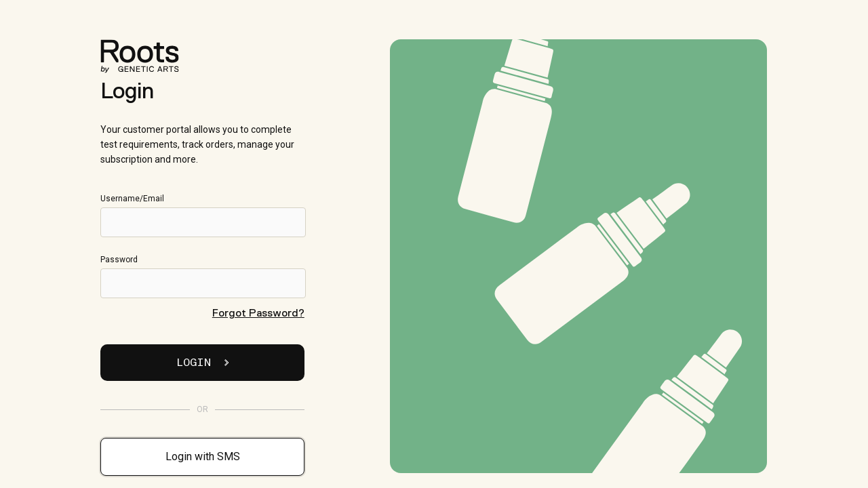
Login (202, 363)
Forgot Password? (258, 313)
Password (202, 277)
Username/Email (202, 216)
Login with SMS (203, 456)
